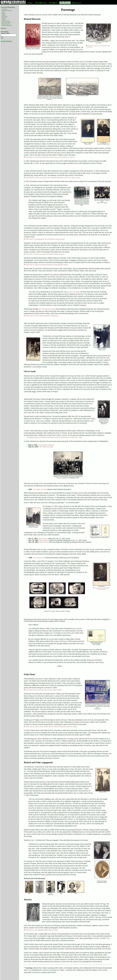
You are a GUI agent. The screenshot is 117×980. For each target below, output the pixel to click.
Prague (4, 14)
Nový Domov (44, 540)
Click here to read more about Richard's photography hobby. (47, 265)
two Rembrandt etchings (47, 309)
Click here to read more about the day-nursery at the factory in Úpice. (50, 157)
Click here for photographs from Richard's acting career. (45, 239)
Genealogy (5, 32)
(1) (65, 502)
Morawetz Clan (6, 21)
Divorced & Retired (7, 22)
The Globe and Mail (46, 447)
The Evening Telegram (46, 445)
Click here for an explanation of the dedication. (102, 589)
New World (5, 16)
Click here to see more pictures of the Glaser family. (44, 690)
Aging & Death (5, 24)
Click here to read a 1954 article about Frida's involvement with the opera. (52, 727)
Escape (4, 15)
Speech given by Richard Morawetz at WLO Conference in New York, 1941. (56, 437)
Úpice (3, 12)
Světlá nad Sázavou (7, 11)
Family (3, 19)
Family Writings (6, 41)
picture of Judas (74, 292)
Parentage (4, 9)
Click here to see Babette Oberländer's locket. (42, 930)
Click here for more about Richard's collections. (42, 316)
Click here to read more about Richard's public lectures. (45, 254)
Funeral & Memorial (7, 25)
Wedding (4, 18)
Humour (4, 28)
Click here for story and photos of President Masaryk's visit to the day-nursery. (53, 178)
